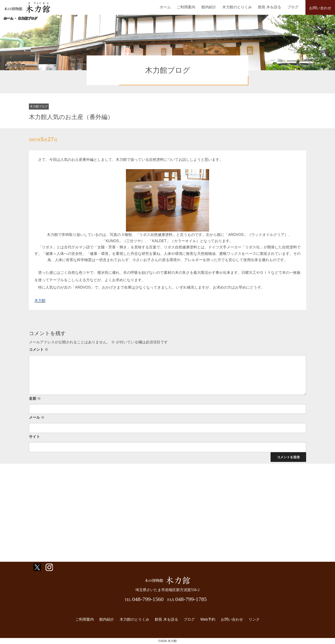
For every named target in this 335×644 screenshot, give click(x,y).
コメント (39, 349)
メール (37, 417)
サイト (34, 437)
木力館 (40, 301)
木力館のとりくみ (237, 7)
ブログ (293, 7)
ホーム (165, 7)
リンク (254, 619)
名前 (35, 398)
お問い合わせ (320, 8)
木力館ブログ (28, 18)
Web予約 (208, 619)
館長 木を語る (270, 7)
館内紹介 (209, 7)
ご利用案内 (186, 7)
